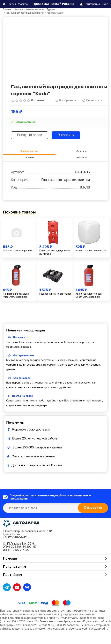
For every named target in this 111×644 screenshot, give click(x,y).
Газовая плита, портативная (55, 294)
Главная (7, 9)
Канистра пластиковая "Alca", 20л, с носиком (89, 295)
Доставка (19, 337)
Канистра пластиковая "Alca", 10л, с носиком (16, 295)
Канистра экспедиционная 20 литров (55, 252)
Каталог (19, 9)
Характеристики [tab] (29, 151)
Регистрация (92, 4)
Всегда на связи (22, 396)
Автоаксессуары (35, 9)
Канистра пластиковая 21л (91, 251)
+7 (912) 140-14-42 (15, 538)
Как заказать (22, 378)
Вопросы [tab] (82, 157)
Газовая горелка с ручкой (18, 251)
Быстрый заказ (30, 135)
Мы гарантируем (23, 355)
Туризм (51, 9)
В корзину (66, 135)
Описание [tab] (82, 151)
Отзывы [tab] (29, 157)
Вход (105, 4)
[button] (15, 4)
